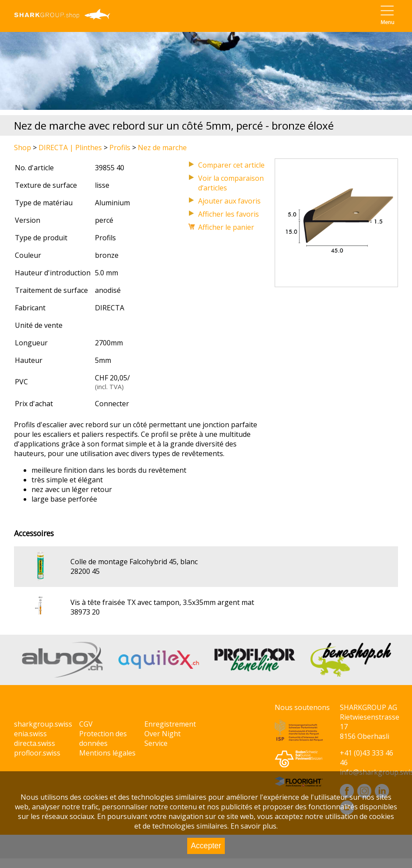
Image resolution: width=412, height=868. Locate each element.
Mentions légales (107, 753)
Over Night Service (162, 738)
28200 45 (85, 571)
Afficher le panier (226, 227)
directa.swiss (35, 743)
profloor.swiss (37, 753)
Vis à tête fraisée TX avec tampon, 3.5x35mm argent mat (162, 602)
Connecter (112, 404)
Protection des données (103, 738)
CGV (86, 724)
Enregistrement (170, 724)
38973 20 (85, 612)
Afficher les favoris (229, 214)
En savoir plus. (254, 826)
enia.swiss (30, 734)
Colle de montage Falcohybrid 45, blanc (134, 562)
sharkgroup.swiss (43, 724)
